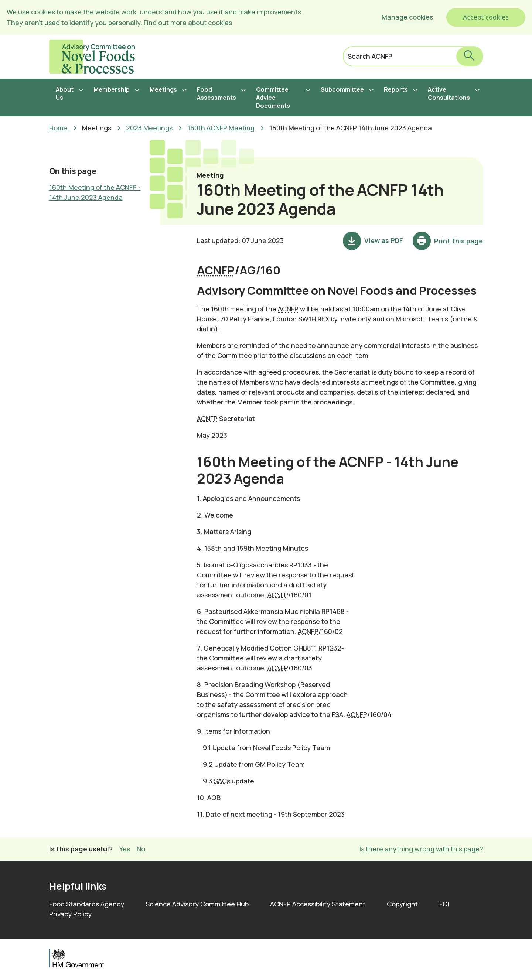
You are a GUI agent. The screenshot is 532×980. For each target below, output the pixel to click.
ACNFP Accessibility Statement (318, 904)
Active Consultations (449, 93)
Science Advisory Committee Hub (197, 904)
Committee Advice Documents (273, 98)
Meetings (163, 89)
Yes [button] (125, 849)
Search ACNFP (370, 56)
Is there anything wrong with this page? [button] (421, 849)
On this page (73, 171)
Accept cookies (486, 17)
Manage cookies (407, 17)
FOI (444, 904)
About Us (65, 93)
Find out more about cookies (188, 23)
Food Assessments (216, 93)
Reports (396, 89)
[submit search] (469, 56)
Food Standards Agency (87, 904)
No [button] (141, 849)
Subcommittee (342, 89)
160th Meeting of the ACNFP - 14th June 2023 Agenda (95, 192)
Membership (112, 89)
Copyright (402, 904)
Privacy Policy (70, 914)
